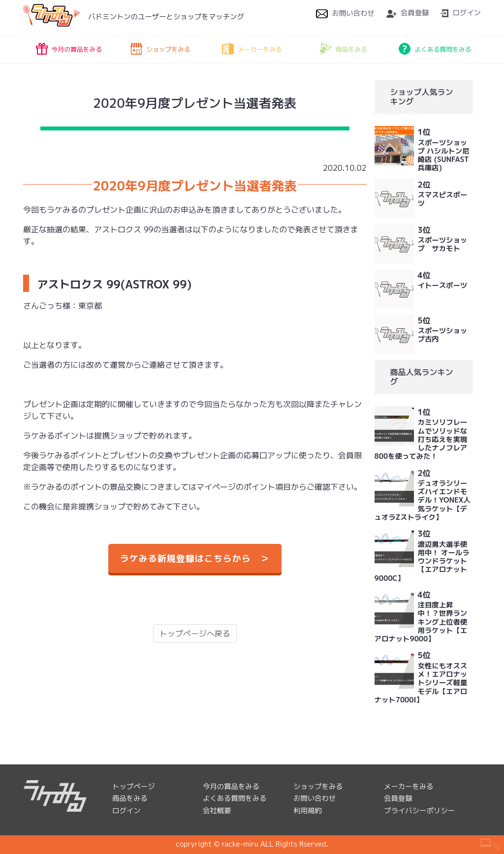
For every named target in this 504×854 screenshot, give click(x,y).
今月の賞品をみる (69, 49)
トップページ (133, 787)
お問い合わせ (345, 13)
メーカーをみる (252, 49)
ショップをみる (160, 49)
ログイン (461, 13)
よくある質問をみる (435, 49)
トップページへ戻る (195, 633)
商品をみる (344, 49)
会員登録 (408, 13)
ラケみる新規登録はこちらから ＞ (195, 558)
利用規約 (308, 811)
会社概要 (217, 811)
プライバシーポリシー (419, 811)
